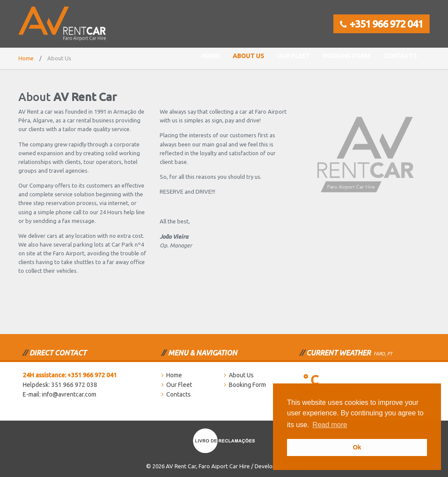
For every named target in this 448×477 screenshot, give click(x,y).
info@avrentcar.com (69, 394)
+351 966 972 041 (381, 24)
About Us (248, 56)
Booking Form (346, 56)
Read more (330, 425)
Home (210, 56)
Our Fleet (293, 56)
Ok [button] (357, 447)
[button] (352, 426)
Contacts (400, 56)
